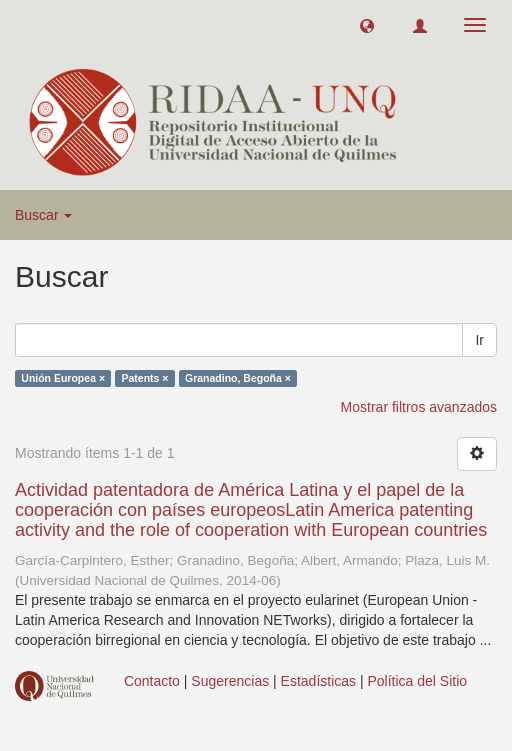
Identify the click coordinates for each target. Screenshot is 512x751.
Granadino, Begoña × (238, 378)
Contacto (152, 681)
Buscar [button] (43, 215)
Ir (479, 340)
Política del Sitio (418, 681)
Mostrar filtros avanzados (419, 407)
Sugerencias (230, 681)
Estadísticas (318, 681)
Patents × (145, 378)
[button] (367, 25)
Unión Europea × (63, 378)
